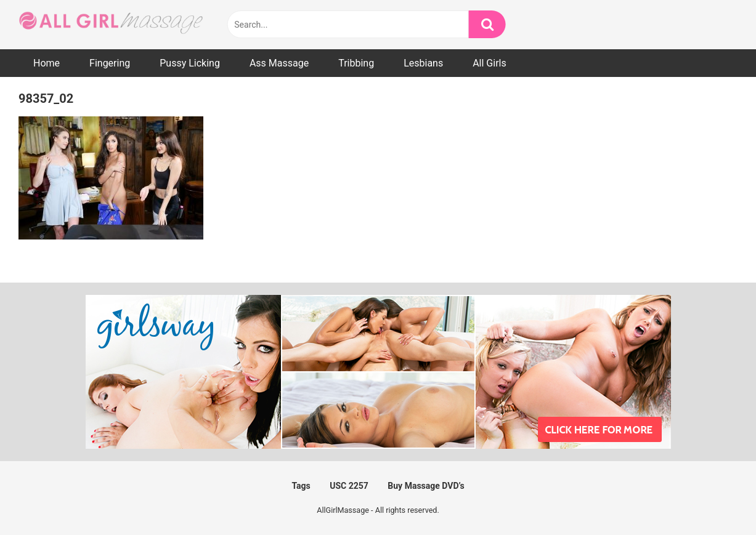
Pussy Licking (190, 63)
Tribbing (356, 63)
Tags (301, 486)
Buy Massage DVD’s (426, 486)
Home (47, 63)
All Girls (490, 63)
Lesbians (423, 63)
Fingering (110, 63)
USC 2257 (349, 486)
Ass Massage (279, 63)
